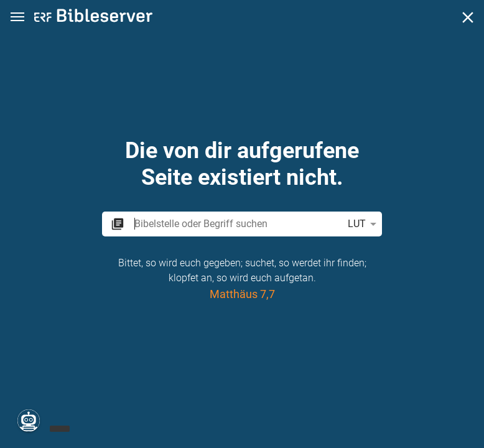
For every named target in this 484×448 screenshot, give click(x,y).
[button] (17, 17)
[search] (236, 224)
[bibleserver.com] (93, 18)
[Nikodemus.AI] (29, 421)
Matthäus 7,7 (242, 294)
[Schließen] (468, 17)
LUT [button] (364, 224)
